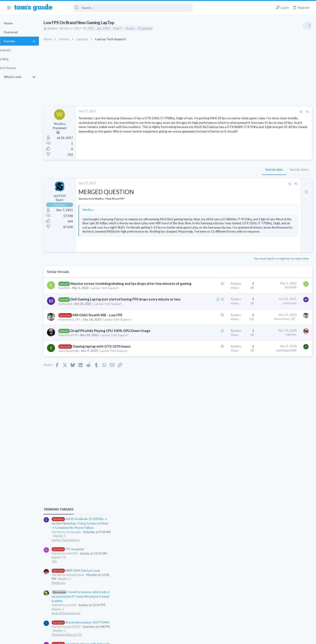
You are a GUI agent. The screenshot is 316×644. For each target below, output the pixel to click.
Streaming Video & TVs (268, 368)
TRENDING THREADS (259, 243)
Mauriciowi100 (76, 361)
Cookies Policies (141, 638)
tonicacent (73, 325)
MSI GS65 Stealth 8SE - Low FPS (105, 336)
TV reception (269, 282)
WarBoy (60, 28)
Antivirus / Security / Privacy (271, 415)
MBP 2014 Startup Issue (277, 304)
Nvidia (138, 28)
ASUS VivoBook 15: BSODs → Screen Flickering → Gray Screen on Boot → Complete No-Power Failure (281, 257)
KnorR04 (72, 305)
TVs (255, 295)
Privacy (170, 638)
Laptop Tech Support (112, 305)
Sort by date (202, 170)
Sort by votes (227, 170)
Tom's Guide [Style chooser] (280, 607)
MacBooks (259, 317)
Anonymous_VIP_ (77, 341)
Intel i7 (125, 28)
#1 (235, 112)
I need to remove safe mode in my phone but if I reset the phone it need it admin (282, 330)
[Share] (229, 112)
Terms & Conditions (200, 638)
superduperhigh (76, 377)
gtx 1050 (111, 28)
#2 (224, 184)
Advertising (110, 638)
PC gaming (153, 28)
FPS (99, 28)
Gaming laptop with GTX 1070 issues (109, 373)
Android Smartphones (267, 347)
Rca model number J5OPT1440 (281, 356)
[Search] (125, 8)
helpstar (219, 356)
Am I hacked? (269, 403)
